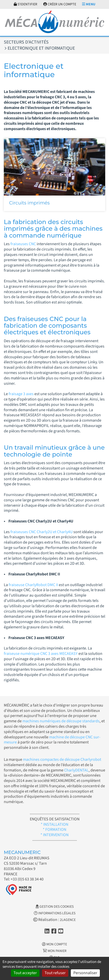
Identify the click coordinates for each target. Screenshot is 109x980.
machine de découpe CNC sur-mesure (52, 740)
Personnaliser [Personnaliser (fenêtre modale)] (85, 973)
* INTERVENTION (54, 835)
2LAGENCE (68, 920)
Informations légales (55, 913)
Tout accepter (25, 973)
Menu (89, 4)
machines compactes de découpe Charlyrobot (62, 760)
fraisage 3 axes (21, 394)
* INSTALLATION (54, 824)
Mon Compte (54, 944)
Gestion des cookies (55, 907)
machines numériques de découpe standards (61, 721)
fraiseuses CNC (23, 244)
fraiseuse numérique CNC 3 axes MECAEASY (41, 654)
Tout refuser (55, 973)
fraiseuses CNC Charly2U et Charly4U (42, 532)
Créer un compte (60, 4)
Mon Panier (55, 951)
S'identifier (25, 4)
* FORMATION (54, 830)
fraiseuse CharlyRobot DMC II (33, 585)
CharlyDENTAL (76, 770)
